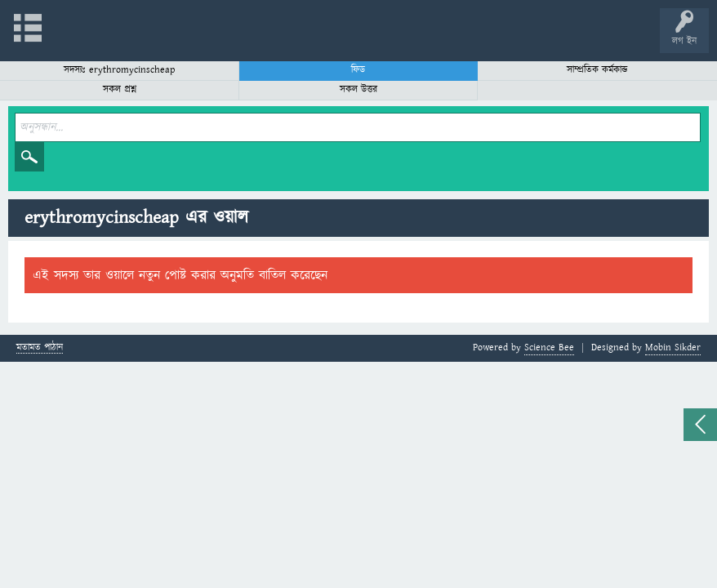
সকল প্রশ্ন (120, 89)
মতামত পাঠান (40, 348)
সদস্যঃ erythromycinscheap (119, 70)
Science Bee (549, 347)
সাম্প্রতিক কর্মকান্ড (597, 70)
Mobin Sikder (673, 347)
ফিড (358, 70)
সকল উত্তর (358, 89)
